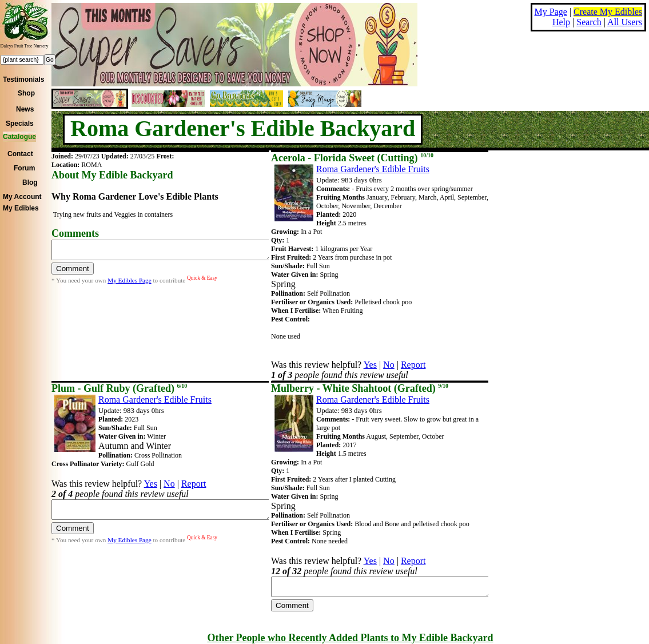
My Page (551, 12)
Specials (20, 124)
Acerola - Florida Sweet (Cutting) (352, 158)
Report (413, 365)
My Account (22, 197)
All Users (625, 22)
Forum (24, 168)
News (25, 109)
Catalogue (19, 137)
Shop (26, 93)
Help (561, 22)
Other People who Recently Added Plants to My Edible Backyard (350, 638)
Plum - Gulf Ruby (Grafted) (119, 388)
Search (589, 22)
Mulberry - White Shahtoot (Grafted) (360, 388)
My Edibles (21, 208)
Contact (20, 154)
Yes (370, 365)
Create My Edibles (608, 12)
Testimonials (23, 79)
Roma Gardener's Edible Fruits (373, 169)
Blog (30, 182)
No (389, 365)
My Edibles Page (129, 284)
